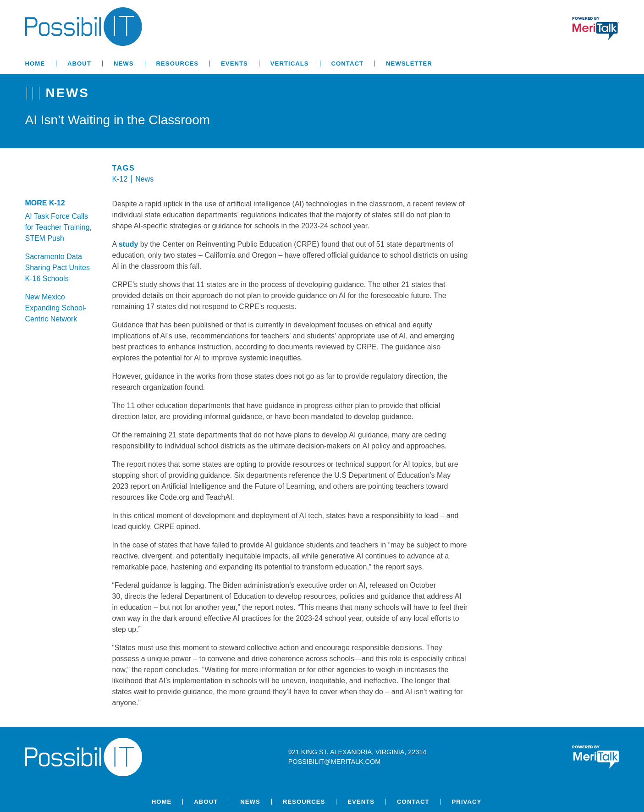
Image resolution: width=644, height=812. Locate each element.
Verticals (290, 64)
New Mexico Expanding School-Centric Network (56, 308)
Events (234, 64)
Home (35, 64)
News (124, 64)
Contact (347, 64)
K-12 (120, 179)
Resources (178, 64)
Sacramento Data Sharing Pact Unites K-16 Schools (58, 268)
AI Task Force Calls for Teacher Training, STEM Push (59, 227)
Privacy (467, 802)
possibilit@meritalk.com (334, 762)
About (79, 64)
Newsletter (409, 64)
